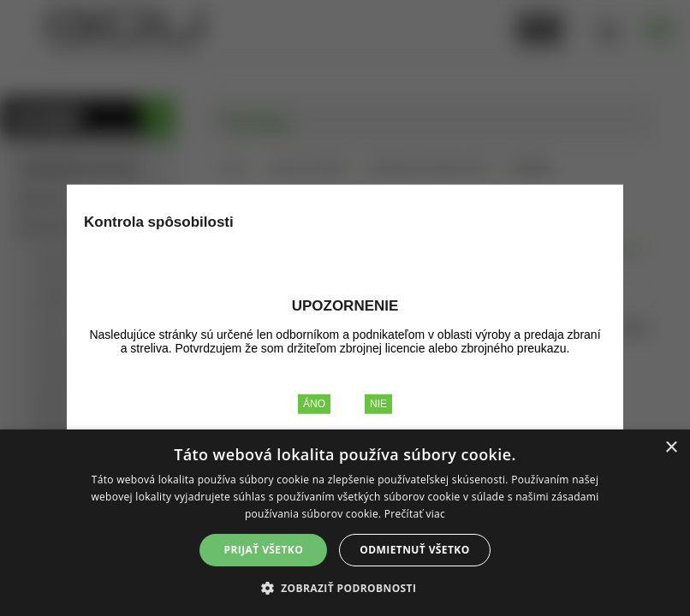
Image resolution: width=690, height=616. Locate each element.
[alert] (345, 523)
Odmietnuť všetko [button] (414, 550)
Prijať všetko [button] (264, 550)
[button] (345, 587)
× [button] (671, 448)
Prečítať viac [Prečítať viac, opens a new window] (415, 514)
